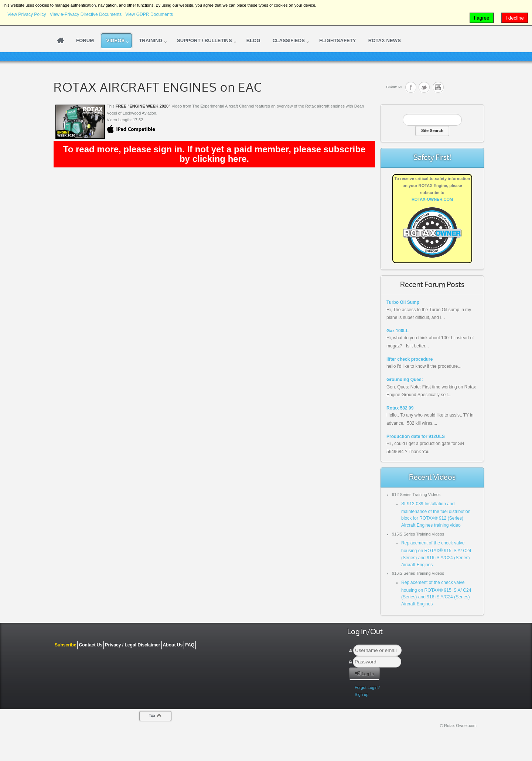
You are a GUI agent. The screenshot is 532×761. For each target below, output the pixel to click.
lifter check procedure (410, 359)
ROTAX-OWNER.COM (432, 199)
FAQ (190, 645)
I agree (482, 18)
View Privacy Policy (27, 14)
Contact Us (91, 645)
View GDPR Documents (149, 14)
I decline (515, 18)
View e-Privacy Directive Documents (86, 14)
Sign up (362, 694)
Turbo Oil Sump (403, 302)
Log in (364, 673)
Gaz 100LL (398, 331)
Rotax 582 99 (400, 408)
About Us (173, 645)
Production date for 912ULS (416, 436)
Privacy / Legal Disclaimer (132, 645)
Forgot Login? (367, 687)
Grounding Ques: (405, 380)
